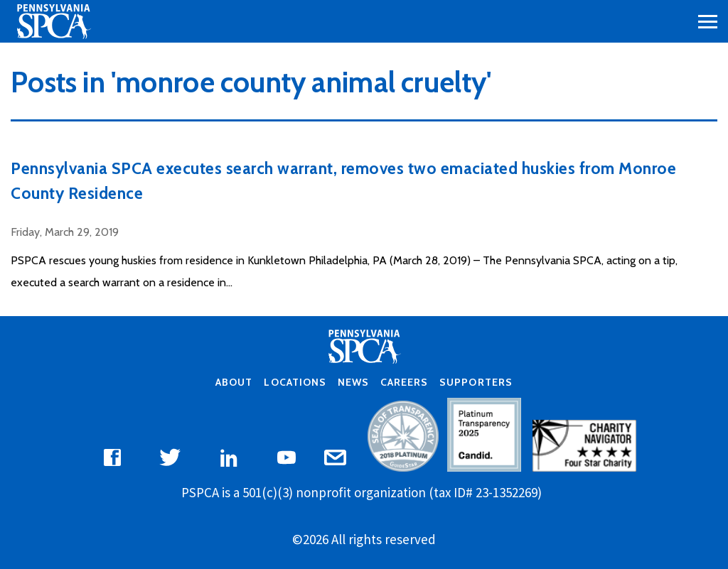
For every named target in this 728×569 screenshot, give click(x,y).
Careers (404, 382)
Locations (295, 382)
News (353, 382)
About (234, 382)
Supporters (476, 382)
